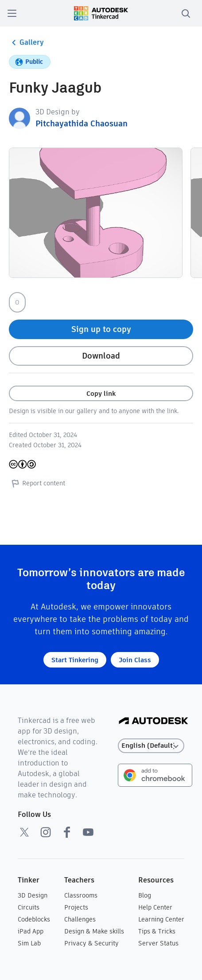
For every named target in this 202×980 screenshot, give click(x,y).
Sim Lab (29, 943)
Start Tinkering (75, 660)
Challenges (80, 919)
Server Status (158, 943)
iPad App (31, 931)
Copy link (101, 393)
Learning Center (161, 919)
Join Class (135, 660)
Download (101, 356)
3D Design (33, 895)
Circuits (29, 907)
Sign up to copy (101, 329)
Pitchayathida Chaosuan (82, 123)
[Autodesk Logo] (153, 721)
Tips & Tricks (157, 931)
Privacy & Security (91, 943)
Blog (145, 895)
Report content (37, 483)
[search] (186, 13)
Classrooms (81, 895)
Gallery (26, 43)
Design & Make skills (94, 931)
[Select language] (151, 746)
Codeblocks (34, 919)
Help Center (155, 907)
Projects (76, 907)
